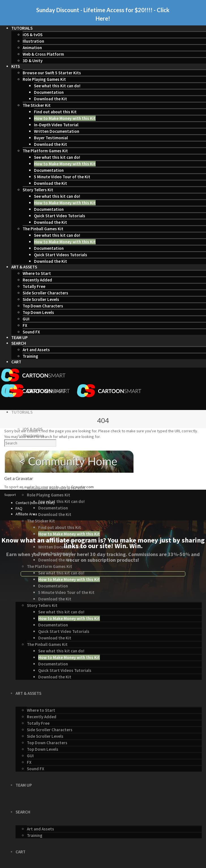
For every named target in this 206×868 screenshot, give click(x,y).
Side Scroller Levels (41, 299)
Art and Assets (36, 350)
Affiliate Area (26, 514)
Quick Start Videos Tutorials (61, 255)
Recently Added (37, 280)
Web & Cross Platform (43, 54)
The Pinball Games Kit (43, 229)
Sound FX (31, 332)
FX (25, 325)
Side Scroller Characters (45, 293)
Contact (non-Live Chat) (35, 503)
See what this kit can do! (57, 157)
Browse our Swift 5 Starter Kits (52, 73)
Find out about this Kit (55, 112)
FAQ (19, 508)
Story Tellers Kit (38, 190)
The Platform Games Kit (45, 151)
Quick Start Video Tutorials (60, 216)
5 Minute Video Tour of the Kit (62, 177)
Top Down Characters (43, 306)
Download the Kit (51, 99)
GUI (26, 319)
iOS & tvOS (33, 35)
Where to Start (37, 273)
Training (30, 356)
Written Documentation (57, 131)
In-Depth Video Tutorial (56, 125)
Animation (32, 48)
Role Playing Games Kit (44, 79)
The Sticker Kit (37, 105)
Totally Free (34, 286)
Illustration (33, 41)
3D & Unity (33, 61)
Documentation (49, 92)
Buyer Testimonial (51, 138)
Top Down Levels (38, 312)
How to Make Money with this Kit (65, 118)
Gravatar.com (82, 487)
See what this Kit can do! (57, 86)
